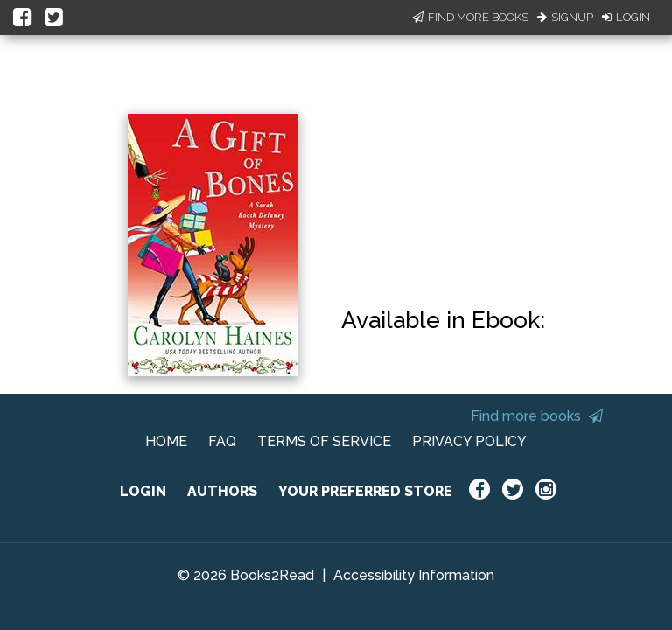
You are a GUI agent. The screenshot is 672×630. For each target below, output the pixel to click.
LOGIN (143, 491)
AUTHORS (222, 491)
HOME (166, 441)
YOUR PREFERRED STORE (365, 491)
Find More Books (470, 17)
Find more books (537, 416)
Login (626, 17)
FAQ (222, 441)
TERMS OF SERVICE (324, 441)
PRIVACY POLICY (469, 441)
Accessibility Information (414, 575)
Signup (565, 17)
